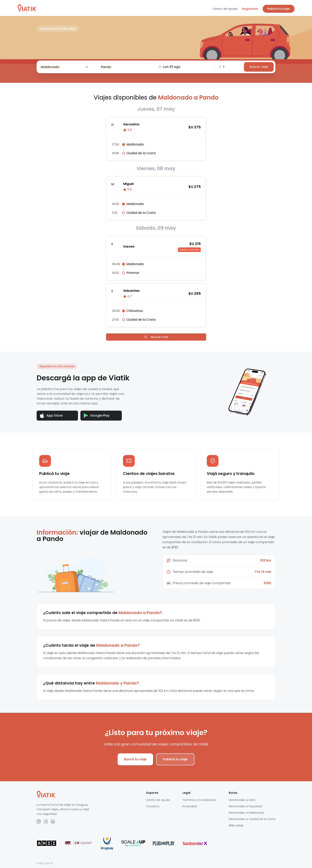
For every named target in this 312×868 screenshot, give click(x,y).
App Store (51, 416)
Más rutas (236, 826)
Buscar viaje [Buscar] (259, 67)
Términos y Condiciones (199, 800)
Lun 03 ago (169, 67)
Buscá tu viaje (135, 759)
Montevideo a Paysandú (246, 806)
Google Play (97, 415)
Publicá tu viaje (279, 9)
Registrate (250, 9)
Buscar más (156, 337)
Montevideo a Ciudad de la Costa (252, 819)
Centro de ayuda (225, 9)
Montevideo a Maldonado (247, 813)
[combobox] (62, 67)
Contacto (153, 806)
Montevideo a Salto (242, 800)
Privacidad (190, 806)
